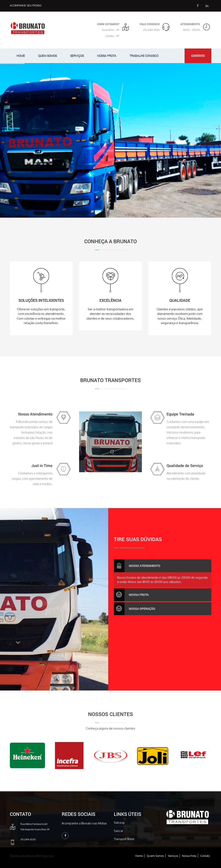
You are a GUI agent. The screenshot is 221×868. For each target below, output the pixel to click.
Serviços (77, 56)
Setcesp (119, 823)
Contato (205, 856)
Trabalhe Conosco (144, 56)
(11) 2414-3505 (151, 30)
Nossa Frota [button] (131, 595)
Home (21, 56)
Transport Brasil (124, 839)
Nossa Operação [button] (135, 609)
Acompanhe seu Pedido (26, 5)
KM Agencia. (45, 856)
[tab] (163, 566)
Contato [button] (198, 56)
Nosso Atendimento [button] (137, 566)
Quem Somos (47, 56)
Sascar (118, 831)
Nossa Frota (107, 56)
